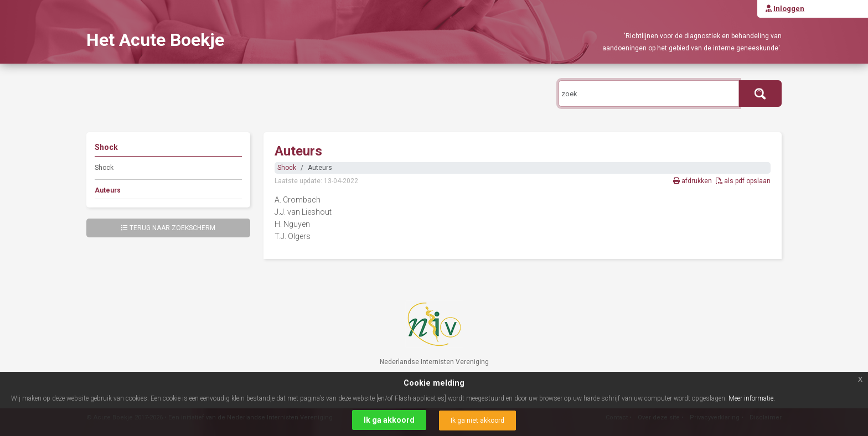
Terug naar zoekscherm (168, 228)
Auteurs (108, 190)
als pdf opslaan (743, 181)
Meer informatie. (752, 398)
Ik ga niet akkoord (477, 421)
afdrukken (693, 181)
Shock (104, 168)
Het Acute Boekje (155, 40)
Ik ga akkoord (389, 420)
